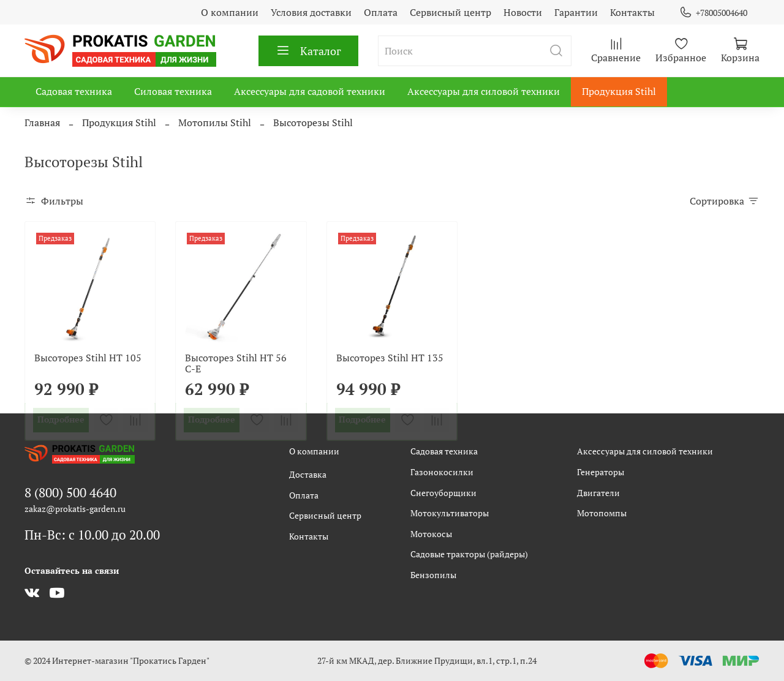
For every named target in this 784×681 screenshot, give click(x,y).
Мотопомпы (602, 513)
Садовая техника (74, 91)
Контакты (632, 12)
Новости (523, 12)
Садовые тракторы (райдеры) (469, 554)
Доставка (308, 474)
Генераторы (601, 472)
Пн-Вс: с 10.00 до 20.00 (92, 535)
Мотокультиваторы (450, 513)
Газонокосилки (442, 472)
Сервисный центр (450, 12)
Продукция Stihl (619, 91)
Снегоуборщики (443, 493)
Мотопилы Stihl (215, 122)
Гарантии (576, 12)
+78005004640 (713, 13)
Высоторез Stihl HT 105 (88, 358)
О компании (230, 12)
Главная (42, 122)
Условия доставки (311, 12)
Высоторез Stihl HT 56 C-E (236, 363)
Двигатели (598, 493)
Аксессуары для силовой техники (484, 91)
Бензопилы (433, 575)
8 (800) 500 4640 (70, 492)
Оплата (381, 12)
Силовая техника (173, 91)
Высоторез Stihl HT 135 (390, 358)
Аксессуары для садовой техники (310, 91)
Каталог (308, 51)
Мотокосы (431, 534)
